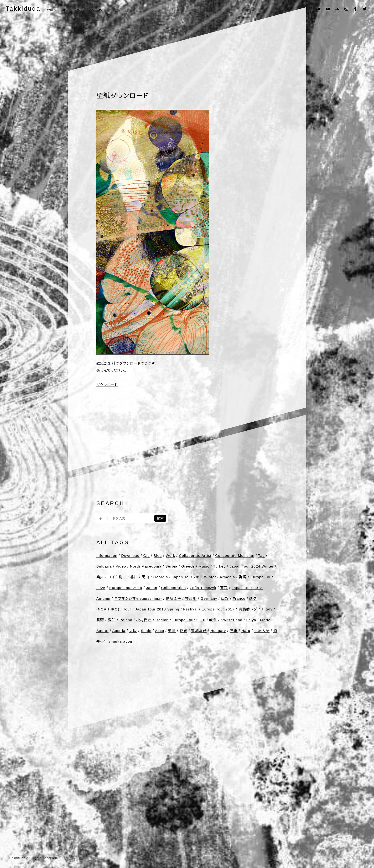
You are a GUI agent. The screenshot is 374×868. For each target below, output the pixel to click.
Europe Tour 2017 (218, 609)
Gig (147, 555)
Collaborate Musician (235, 555)
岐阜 (213, 620)
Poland (126, 620)
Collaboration (174, 588)
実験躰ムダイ (250, 609)
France (239, 598)
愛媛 (183, 631)
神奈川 (191, 598)
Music (204, 566)
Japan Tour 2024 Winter (252, 566)
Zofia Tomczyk (203, 588)
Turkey (219, 566)
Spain (146, 631)
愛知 (112, 620)
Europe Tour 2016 (189, 620)
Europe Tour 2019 (126, 588)
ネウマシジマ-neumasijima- (138, 598)
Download (130, 555)
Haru (246, 631)
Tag (261, 555)
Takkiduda (23, 9)
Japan (152, 588)
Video (121, 566)
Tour (127, 609)
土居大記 (262, 631)
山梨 (225, 598)
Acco (160, 631)
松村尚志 (144, 620)
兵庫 (100, 577)
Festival (190, 609)
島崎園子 (174, 598)
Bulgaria (104, 566)
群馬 (243, 577)
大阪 (133, 631)
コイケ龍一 (117, 577)
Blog (158, 555)
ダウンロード (107, 385)
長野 (100, 620)
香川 (134, 577)
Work (171, 555)
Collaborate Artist (195, 555)
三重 (234, 631)
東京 (224, 588)
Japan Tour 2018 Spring (157, 609)
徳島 (172, 631)
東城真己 (199, 631)
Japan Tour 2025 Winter (194, 577)
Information (107, 555)
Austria (119, 631)
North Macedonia (146, 566)
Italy (269, 609)
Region (162, 620)
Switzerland (232, 620)
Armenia (227, 577)
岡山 (145, 577)
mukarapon (122, 641)
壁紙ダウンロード (122, 96)
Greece (188, 566)
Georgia (161, 577)
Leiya (251, 620)
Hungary (218, 631)
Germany (209, 598)
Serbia (171, 566)
